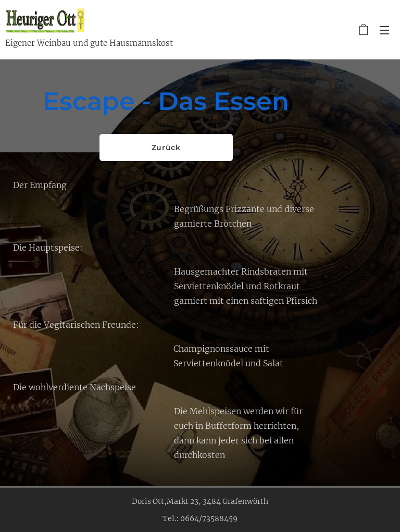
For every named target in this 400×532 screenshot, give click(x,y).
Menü (384, 30)
